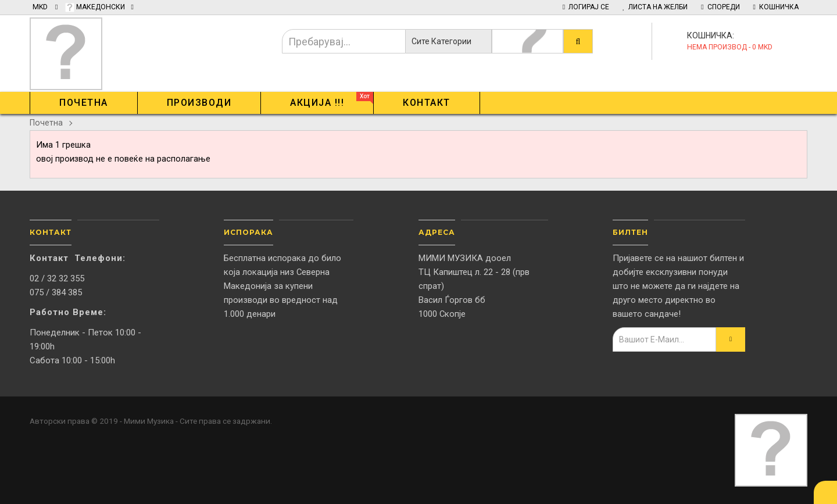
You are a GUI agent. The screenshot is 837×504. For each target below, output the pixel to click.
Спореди (720, 7)
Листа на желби (655, 7)
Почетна (46, 123)
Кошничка (776, 7)
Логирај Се (586, 7)
